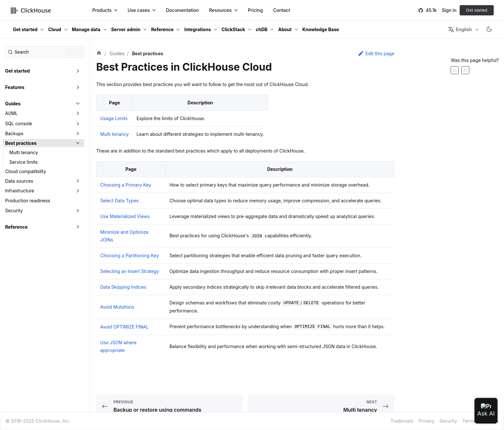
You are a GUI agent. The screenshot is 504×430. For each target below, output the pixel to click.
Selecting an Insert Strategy (130, 271)
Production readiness (28, 201)
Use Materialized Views (125, 216)
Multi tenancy (24, 152)
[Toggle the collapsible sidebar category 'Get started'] (78, 71)
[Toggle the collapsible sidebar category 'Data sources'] (78, 181)
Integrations (198, 29)
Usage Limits (114, 118)
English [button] (460, 30)
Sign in (449, 10)
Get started (477, 10)
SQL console (19, 123)
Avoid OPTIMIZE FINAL (125, 327)
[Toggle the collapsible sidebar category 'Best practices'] (78, 143)
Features (15, 87)
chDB (262, 29)
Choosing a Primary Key (126, 185)
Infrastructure (20, 191)
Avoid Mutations (117, 307)
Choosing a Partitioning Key (130, 255)
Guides (13, 104)
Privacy (426, 421)
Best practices (21, 143)
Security (14, 211)
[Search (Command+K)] (45, 52)
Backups (14, 133)
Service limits (23, 162)
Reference (162, 29)
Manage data (86, 29)
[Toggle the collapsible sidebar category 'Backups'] (78, 134)
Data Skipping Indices (123, 287)
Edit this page (376, 53)
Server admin (126, 29)
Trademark (402, 421)
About (285, 29)
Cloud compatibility (26, 171)
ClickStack (233, 29)
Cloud (55, 29)
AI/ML (11, 113)
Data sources (19, 181)
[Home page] (99, 54)
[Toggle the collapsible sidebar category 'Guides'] (78, 104)
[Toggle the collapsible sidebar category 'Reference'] (78, 227)
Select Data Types (120, 201)
